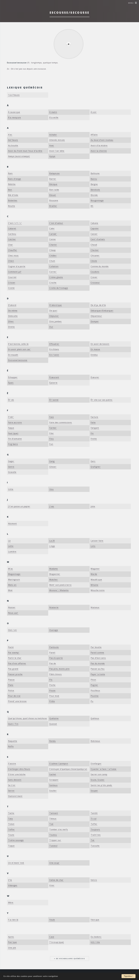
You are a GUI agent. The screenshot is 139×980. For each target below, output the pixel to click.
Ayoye (52, 156)
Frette (94, 439)
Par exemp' (14, 653)
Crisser (12, 283)
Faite (93, 423)
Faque (11, 428)
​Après (11, 937)
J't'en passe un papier (19, 506)
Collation (54, 266)
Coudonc (95, 272)
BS (92, 206)
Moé (10, 590)
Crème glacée (56, 277)
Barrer (53, 179)
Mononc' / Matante (59, 590)
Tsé (93, 840)
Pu (92, 701)
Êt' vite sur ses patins (102, 400)
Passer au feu (98, 669)
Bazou (94, 179)
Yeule (52, 920)
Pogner (94, 685)
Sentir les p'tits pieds (101, 785)
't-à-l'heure (14, 95)
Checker (95, 250)
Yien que (95, 920)
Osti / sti (12, 630)
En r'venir (54, 355)
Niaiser (12, 607)
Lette (11, 546)
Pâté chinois (55, 674)
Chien (11, 261)
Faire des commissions (61, 423)
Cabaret (12, 228)
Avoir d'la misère (99, 146)
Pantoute (54, 647)
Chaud (94, 245)
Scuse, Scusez (98, 780)
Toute (11, 835)
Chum (52, 261)
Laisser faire (97, 541)
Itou (51, 489)
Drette (11, 327)
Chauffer (13, 250)
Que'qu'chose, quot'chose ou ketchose (27, 718)
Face (52, 417)
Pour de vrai (14, 696)
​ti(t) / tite (95, 942)
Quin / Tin (13, 724)
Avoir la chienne (99, 151)
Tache (11, 813)
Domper (95, 321)
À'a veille (54, 117)
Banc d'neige (15, 179)
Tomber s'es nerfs (59, 829)
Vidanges (13, 885)
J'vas (52, 506)
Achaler (53, 135)
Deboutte (13, 316)
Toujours (95, 829)
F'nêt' (11, 417)
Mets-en (12, 585)
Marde (94, 574)
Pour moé (54, 696)
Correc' (53, 272)
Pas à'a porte (56, 658)
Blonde (94, 195)
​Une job (12, 948)
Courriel (12, 277)
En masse (95, 349)
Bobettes (13, 200)
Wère (11, 903)
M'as (11, 569)
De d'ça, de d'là (98, 305)
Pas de (53, 663)
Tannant (54, 813)
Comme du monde (100, 266)
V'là (10, 880)
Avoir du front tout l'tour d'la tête (25, 151)
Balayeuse (54, 173)
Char (11, 245)
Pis (51, 680)
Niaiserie (54, 607)
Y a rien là (13, 920)
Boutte (12, 206)
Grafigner (96, 467)
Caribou (12, 234)
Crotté (11, 288)
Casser (94, 234)
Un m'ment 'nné (16, 863)
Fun (51, 444)
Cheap (53, 250)
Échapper (13, 377)
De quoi (53, 311)
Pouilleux (95, 691)
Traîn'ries (96, 835)
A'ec (10, 135)
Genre (11, 467)
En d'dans (54, 349)
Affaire (94, 135)
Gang (52, 461)
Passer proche (15, 674)
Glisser (53, 467)
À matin (53, 112)
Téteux (53, 819)
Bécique (53, 184)
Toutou (53, 835)
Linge (52, 546)
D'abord (12, 305)
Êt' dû (11, 400)
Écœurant (54, 377)
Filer (52, 433)
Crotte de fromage (59, 288)
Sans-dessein (15, 780)
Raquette (13, 741)
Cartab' (53, 234)
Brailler (53, 206)
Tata (10, 819)
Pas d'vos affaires (17, 663)
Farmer (53, 428)
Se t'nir (12, 785)
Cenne (53, 239)
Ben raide (54, 190)
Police (11, 691)
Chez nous (13, 256)
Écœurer (95, 377)
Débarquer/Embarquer (102, 311)
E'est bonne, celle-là (18, 344)
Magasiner (55, 574)
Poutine (95, 696)
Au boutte (13, 146)
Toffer (94, 824)
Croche (53, 283)
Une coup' (54, 863)
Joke (93, 506)
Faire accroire (15, 423)
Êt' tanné (54, 400)
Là (9, 541)
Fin (92, 433)
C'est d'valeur (56, 223)
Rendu (53, 741)
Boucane (54, 200)
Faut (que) (13, 433)
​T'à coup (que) (57, 942)
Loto (93, 546)
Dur (51, 327)
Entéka (94, 355)
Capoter (95, 228)
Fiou (52, 439)
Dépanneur (96, 316)
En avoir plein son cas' (19, 349)
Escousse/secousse (18, 360)
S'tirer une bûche (17, 774)
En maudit (13, 355)
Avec (52, 146)
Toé (51, 824)
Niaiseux (95, 607)
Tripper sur (55, 840)
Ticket (11, 824)
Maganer (95, 569)
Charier (53, 245)
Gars (93, 461)
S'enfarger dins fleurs (19, 769)
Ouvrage (54, 630)
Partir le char (15, 658)
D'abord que (56, 305)
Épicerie (53, 383)
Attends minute (57, 140)
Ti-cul (94, 819)
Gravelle (12, 472)
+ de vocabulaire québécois (69, 959)
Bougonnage (97, 200)
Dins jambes (55, 321)
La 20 (52, 541)
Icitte (11, 489)
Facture (94, 417)
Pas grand (13, 669)
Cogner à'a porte (17, 266)
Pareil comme (97, 653)
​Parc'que (13, 942)
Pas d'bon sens (98, 658)
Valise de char (56, 880)
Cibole (94, 261)
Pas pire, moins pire (59, 669)
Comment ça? (15, 272)
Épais (11, 383)
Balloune (95, 173)
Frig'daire (13, 444)
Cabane (94, 223)
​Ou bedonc (96, 937)
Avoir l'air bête (57, 151)
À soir (94, 112)
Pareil (52, 653)
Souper (94, 791)
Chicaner (95, 256)
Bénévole (95, 190)
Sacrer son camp (99, 774)
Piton (93, 680)
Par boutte (96, 647)
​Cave (52, 937)
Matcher (53, 580)
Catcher (12, 239)
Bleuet (53, 195)
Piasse (11, 680)
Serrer (11, 791)
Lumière (12, 552)
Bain (10, 173)
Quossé (53, 724)
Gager (11, 461)
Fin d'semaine (15, 439)
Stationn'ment (15, 796)
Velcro (94, 880)
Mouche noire (98, 590)
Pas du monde (98, 663)
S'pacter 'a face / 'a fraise (104, 769)
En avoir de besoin (100, 344)
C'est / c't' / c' (15, 223)
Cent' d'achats (98, 239)
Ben (10, 190)
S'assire (12, 764)
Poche (52, 685)
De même (13, 311)
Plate (11, 685)
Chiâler (53, 256)
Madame (54, 569)
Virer (52, 885)
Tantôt (94, 813)
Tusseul (53, 846)
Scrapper (54, 780)
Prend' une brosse (17, 701)
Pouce (52, 691)
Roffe (11, 746)
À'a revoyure (14, 117)
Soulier (53, 791)
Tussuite (95, 846)
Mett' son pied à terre (60, 585)
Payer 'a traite (98, 674)
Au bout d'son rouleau (102, 140)
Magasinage (14, 574)
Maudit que (96, 580)
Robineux (95, 741)
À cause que (14, 112)
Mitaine (94, 585)
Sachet (53, 774)
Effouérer (54, 344)
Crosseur (95, 283)
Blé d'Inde (13, 195)
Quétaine (54, 718)
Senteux (53, 785)
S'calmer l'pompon (59, 764)
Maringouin (14, 580)
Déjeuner (54, 316)
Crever (94, 277)
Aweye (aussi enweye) (19, 156)
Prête (52, 701)
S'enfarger (96, 764)
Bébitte (12, 184)
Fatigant (95, 428)
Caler (52, 228)
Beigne (94, 184)
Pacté (11, 647)
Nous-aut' (13, 613)
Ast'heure (13, 140)
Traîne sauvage (16, 840)
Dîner (11, 321)
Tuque (11, 846)
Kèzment (12, 524)
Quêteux (95, 718)
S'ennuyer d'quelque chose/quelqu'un (68, 769)
